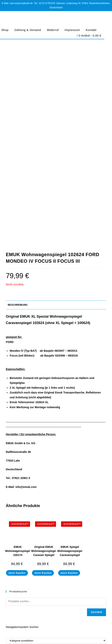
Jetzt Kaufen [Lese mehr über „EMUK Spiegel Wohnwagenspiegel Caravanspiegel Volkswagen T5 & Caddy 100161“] (69, 387)
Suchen (96, 427)
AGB (34, 635)
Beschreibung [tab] (18, 119)
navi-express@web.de (29, 510)
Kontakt (91, 30)
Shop (9, 555)
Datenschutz (45, 635)
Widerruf (53, 30)
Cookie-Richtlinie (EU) (65, 635)
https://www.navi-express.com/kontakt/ (38, 522)
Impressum (72, 30)
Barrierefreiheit (87, 635)
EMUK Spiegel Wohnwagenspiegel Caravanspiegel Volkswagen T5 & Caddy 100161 (70, 369)
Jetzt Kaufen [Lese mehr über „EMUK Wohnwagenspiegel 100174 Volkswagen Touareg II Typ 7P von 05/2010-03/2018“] (17, 387)
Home (9, 551)
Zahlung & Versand (28, 30)
